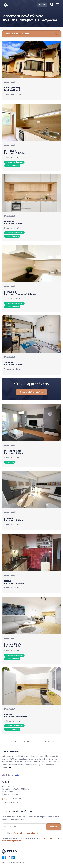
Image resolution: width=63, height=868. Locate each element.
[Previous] (4, 743)
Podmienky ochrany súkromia (26, 833)
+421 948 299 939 (12, 803)
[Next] (59, 743)
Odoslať (54, 827)
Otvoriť (5, 768)
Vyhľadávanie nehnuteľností (31, 34)
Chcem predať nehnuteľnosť (31, 392)
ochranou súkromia (50, 838)
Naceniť (42, 5)
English (17, 775)
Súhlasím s (22, 833)
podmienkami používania (12, 841)
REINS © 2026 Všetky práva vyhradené (16, 863)
